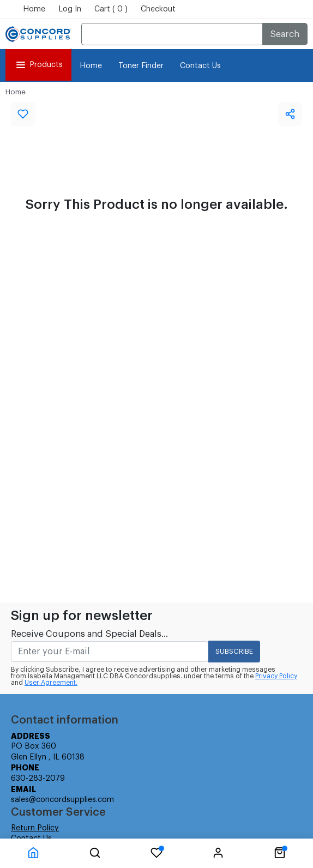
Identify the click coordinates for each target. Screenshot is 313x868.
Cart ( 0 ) (111, 9)
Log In (70, 9)
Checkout (158, 9)
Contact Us (200, 66)
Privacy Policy (276, 676)
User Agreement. (51, 683)
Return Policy (35, 828)
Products (38, 65)
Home (34, 9)
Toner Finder (141, 66)
